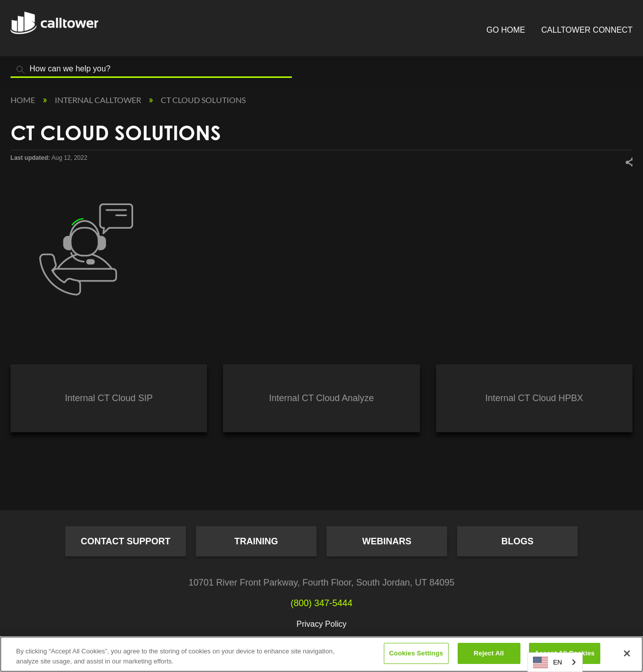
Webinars (387, 541)
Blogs (517, 541)
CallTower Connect (587, 30)
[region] (321, 654)
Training (256, 541)
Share (628, 162)
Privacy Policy (321, 624)
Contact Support (126, 541)
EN (548, 662)
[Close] (627, 653)
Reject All (489, 653)
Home (24, 100)
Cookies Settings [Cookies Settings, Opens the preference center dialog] (416, 653)
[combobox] (555, 662)
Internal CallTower (99, 100)
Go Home (506, 30)
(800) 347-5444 (321, 603)
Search (21, 70)
